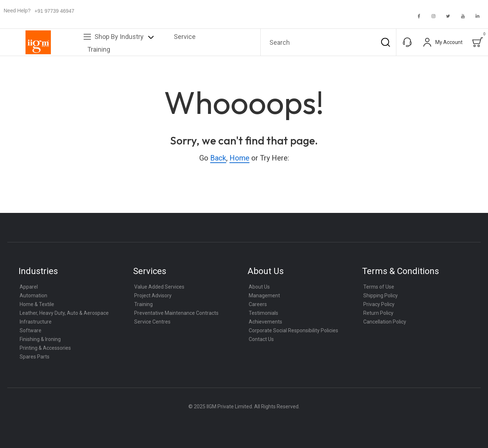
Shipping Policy (381, 296)
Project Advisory (153, 296)
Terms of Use (379, 287)
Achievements (265, 322)
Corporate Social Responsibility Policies (293, 330)
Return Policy (378, 313)
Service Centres (152, 322)
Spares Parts (35, 357)
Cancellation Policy (385, 322)
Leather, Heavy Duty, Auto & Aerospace (64, 313)
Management (264, 296)
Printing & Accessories (45, 348)
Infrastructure (36, 322)
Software (31, 330)
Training (143, 304)
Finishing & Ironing (40, 339)
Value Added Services (159, 287)
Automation (33, 296)
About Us (259, 287)
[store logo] (38, 42)
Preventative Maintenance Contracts (176, 313)
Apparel (29, 287)
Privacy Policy (379, 304)
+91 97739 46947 (54, 11)
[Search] (385, 42)
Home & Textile (37, 304)
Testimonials (263, 313)
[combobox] (328, 42)
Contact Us (261, 339)
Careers (258, 304)
